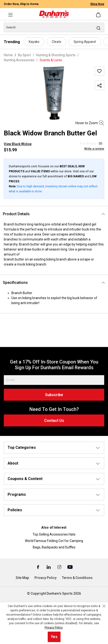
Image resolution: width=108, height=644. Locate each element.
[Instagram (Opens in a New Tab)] (60, 567)
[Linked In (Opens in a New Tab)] (49, 567)
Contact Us (54, 421)
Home (8, 55)
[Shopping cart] (99, 15)
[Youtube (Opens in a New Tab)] (70, 567)
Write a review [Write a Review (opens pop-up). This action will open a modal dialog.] (94, 149)
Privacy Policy (45, 578)
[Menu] (10, 15)
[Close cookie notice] (104, 606)
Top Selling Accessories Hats (54, 534)
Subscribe (54, 395)
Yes (54, 637)
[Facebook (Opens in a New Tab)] (38, 567)
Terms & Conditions (77, 578)
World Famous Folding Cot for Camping (54, 541)
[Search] (54, 27)
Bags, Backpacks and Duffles (54, 547)
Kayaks (34, 42)
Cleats (56, 42)
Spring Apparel (85, 42)
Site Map (22, 578)
